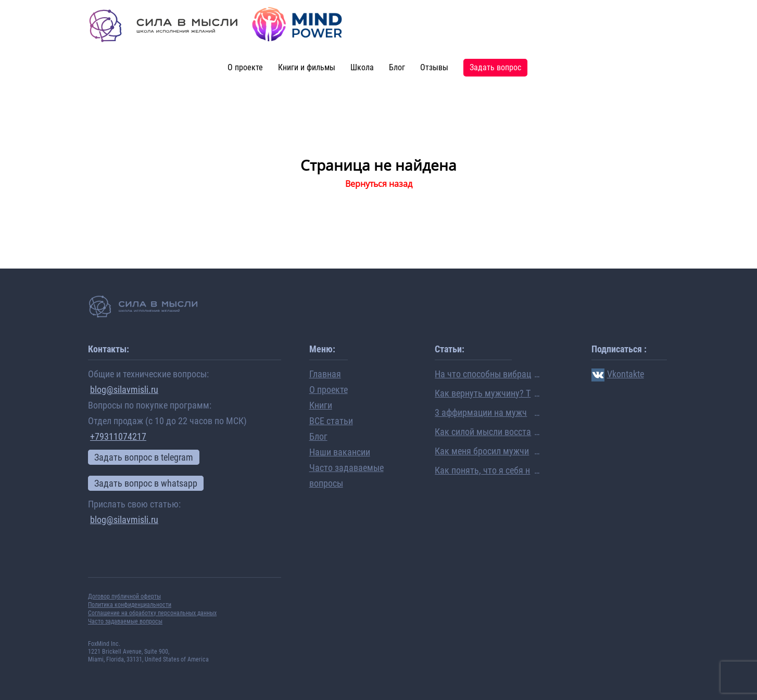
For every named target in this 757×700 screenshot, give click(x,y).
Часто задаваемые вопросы (125, 621)
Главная (325, 374)
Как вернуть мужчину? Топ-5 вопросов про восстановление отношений (483, 394)
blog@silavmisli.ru (124, 390)
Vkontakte (618, 374)
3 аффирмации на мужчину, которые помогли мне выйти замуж (482, 413)
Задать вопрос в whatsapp (146, 483)
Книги (321, 405)
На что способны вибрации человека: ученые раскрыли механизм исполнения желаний (483, 375)
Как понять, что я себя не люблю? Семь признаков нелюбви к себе (482, 471)
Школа (362, 67)
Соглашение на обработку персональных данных (152, 613)
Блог (397, 67)
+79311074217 (118, 436)
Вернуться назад (379, 184)
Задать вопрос (495, 67)
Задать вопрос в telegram (144, 457)
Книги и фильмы (307, 67)
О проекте (245, 67)
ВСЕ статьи (331, 421)
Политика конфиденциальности (130, 605)
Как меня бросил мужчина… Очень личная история (483, 452)
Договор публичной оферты (124, 596)
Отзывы (434, 67)
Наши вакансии (340, 452)
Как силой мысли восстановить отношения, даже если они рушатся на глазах (483, 432)
